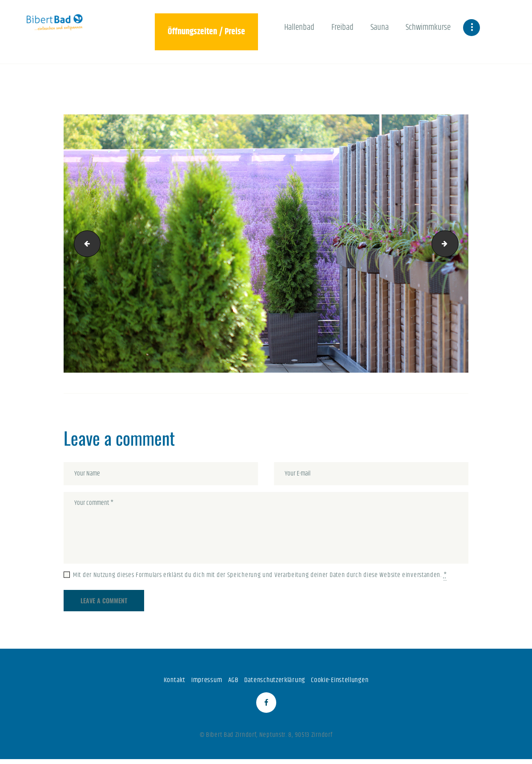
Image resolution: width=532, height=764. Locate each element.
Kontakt (168, 682)
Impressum (202, 682)
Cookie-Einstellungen (344, 682)
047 (455, 243)
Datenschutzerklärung (274, 682)
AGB (230, 682)
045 (85, 243)
